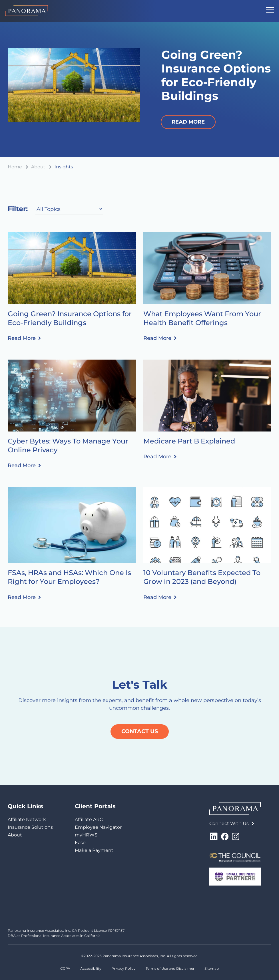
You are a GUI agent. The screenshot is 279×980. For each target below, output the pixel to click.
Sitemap (212, 968)
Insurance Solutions (30, 827)
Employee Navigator (98, 827)
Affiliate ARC (89, 819)
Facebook (225, 836)
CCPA (65, 968)
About (15, 835)
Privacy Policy (124, 968)
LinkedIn (214, 836)
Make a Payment (94, 850)
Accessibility (91, 968)
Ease (80, 843)
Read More (22, 338)
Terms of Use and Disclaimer (170, 968)
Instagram (236, 836)
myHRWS (86, 835)
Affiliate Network (27, 819)
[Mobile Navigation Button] (270, 11)
